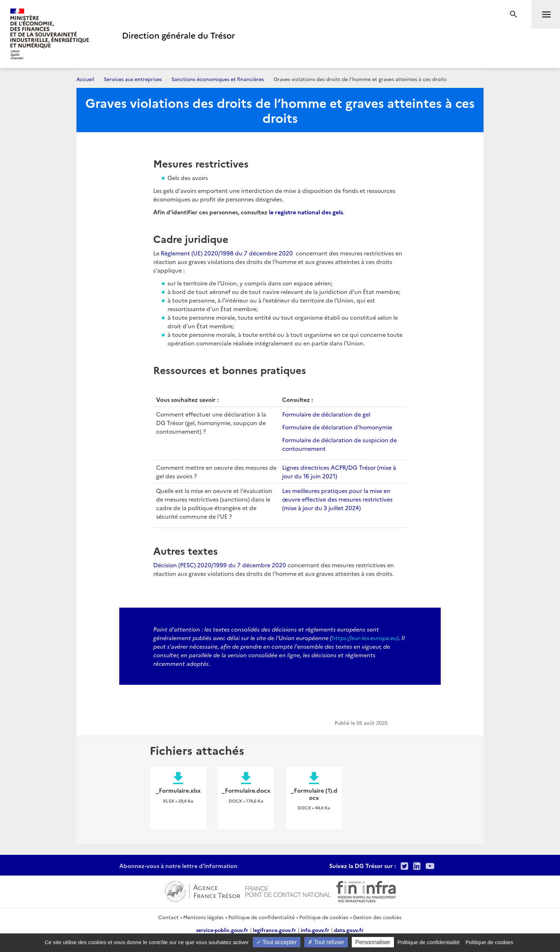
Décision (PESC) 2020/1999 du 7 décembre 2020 (220, 565)
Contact (168, 917)
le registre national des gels (306, 212)
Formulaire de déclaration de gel (326, 414)
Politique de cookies (324, 917)
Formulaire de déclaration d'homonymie (337, 427)
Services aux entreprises (133, 79)
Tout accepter (277, 942)
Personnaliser (373, 942)
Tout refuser (326, 942)
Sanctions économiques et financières (218, 79)
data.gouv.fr (349, 930)
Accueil (85, 79)
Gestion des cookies (377, 917)
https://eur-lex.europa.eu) (365, 638)
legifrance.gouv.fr (274, 930)
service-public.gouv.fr (222, 930)
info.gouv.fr (315, 930)
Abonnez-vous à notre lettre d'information (178, 866)
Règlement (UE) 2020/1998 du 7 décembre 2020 (228, 253)
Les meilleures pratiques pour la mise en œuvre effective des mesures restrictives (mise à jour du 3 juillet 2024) (337, 499)
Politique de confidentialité (261, 917)
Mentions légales (203, 917)
